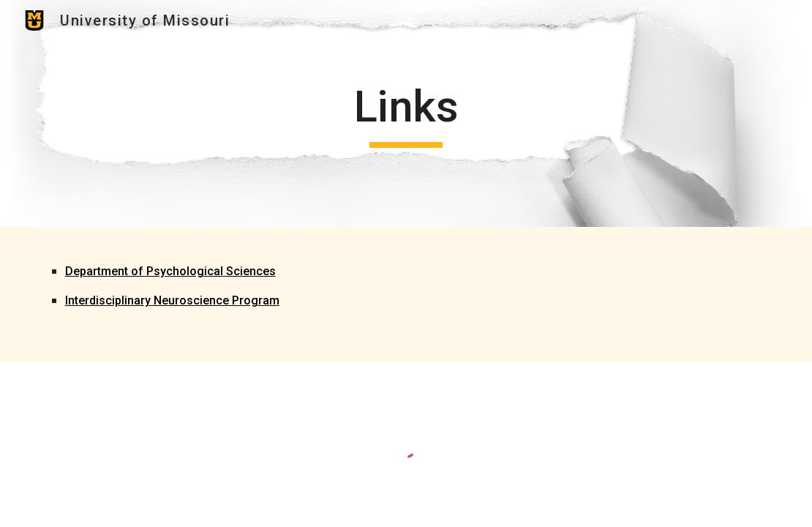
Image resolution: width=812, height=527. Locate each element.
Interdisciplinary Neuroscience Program (172, 300)
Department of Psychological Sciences (170, 271)
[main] (406, 113)
